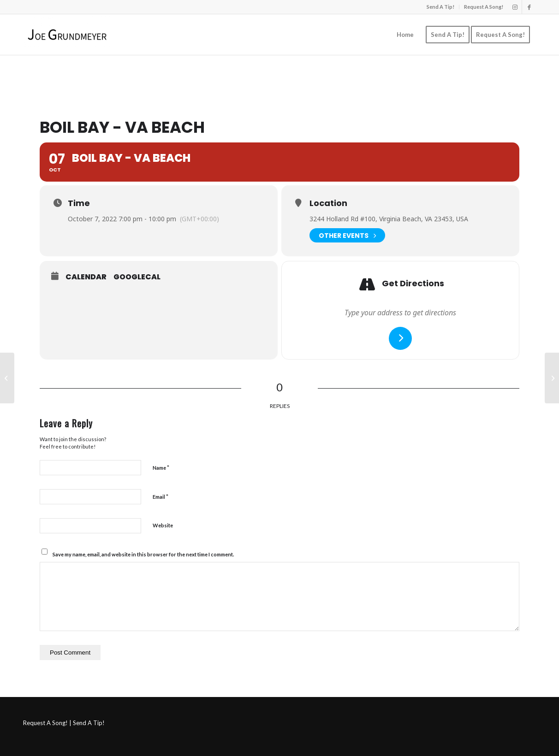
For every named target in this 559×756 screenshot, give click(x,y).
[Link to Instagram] (515, 7)
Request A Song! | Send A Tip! (64, 723)
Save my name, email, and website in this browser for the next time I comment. (143, 554)
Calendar (86, 277)
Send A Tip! (440, 7)
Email (161, 496)
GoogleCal (137, 277)
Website (163, 525)
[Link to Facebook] (529, 7)
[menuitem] (441, 7)
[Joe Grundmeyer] (67, 35)
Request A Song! (484, 7)
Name (161, 467)
